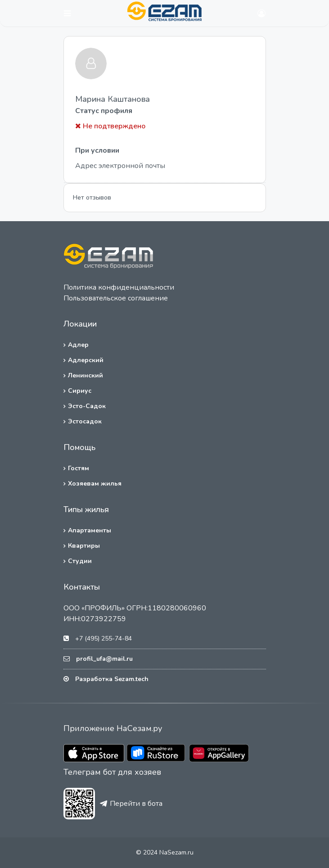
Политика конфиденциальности (119, 287)
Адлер (78, 345)
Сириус (80, 391)
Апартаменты (90, 530)
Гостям (79, 468)
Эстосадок (85, 421)
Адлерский (86, 360)
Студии (80, 561)
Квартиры (84, 546)
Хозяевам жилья (95, 484)
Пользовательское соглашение (116, 298)
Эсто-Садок (87, 406)
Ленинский (86, 375)
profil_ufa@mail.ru (104, 659)
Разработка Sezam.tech (112, 679)
